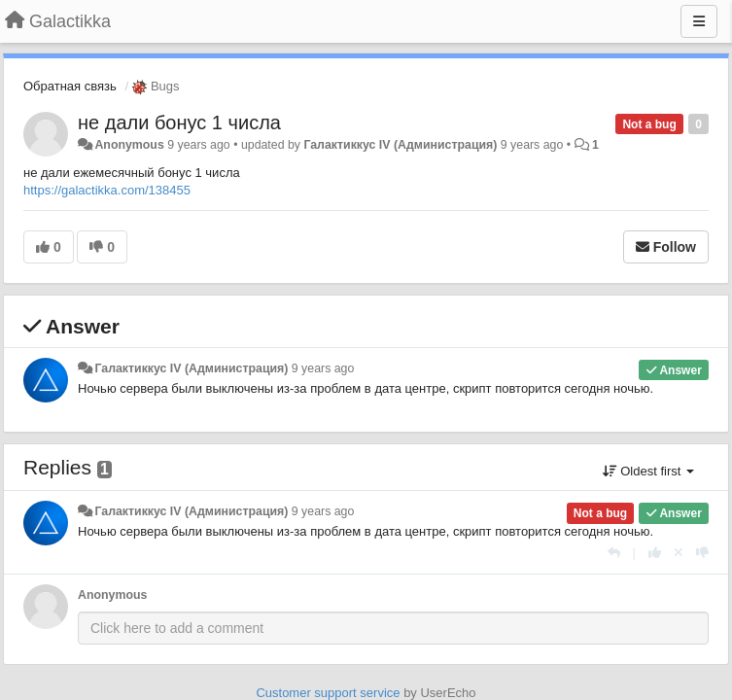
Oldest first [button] (648, 471)
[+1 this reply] (655, 553)
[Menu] (699, 21)
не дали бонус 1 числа (179, 122)
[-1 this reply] (702, 553)
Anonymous (129, 145)
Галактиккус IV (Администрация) (400, 145)
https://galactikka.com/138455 (107, 190)
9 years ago (323, 368)
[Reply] (614, 553)
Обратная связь (70, 86)
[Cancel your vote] (679, 553)
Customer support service (328, 693)
